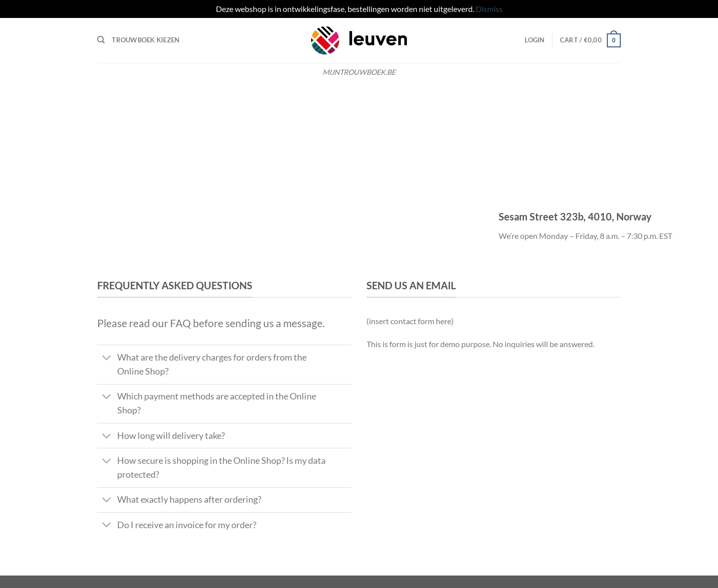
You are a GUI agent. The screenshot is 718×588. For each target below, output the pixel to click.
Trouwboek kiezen (146, 40)
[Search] (101, 40)
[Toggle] (107, 359)
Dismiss (489, 9)
